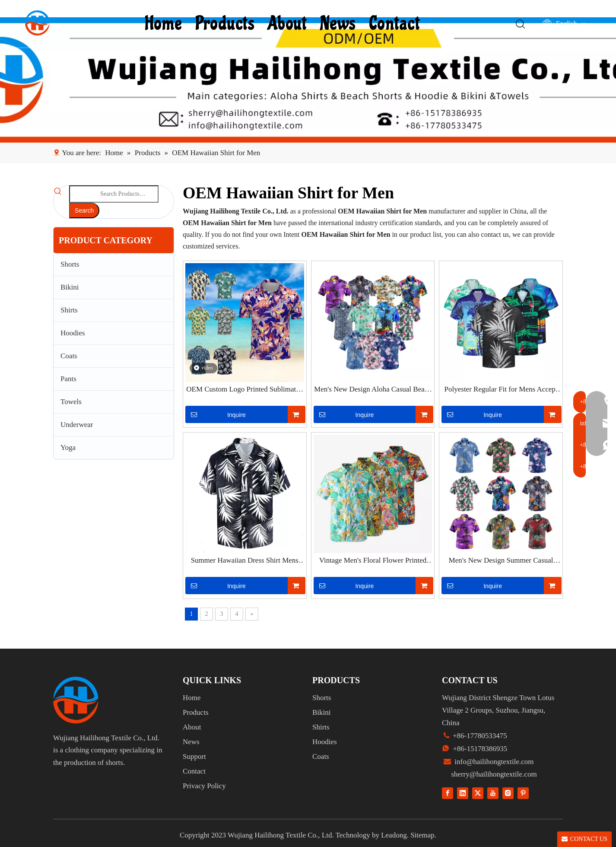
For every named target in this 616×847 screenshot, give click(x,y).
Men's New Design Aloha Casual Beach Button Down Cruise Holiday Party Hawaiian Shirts (373, 390)
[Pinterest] (523, 793)
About (288, 24)
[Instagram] (508, 793)
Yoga (68, 447)
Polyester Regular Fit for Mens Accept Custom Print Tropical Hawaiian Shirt (501, 390)
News (339, 24)
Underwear (77, 425)
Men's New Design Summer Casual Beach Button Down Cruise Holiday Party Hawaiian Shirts (501, 561)
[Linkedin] (463, 793)
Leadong (394, 835)
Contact (395, 24)
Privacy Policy (204, 786)
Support (194, 756)
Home (165, 24)
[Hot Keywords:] (84, 210)
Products (226, 24)
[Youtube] (493, 793)
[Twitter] (478, 793)
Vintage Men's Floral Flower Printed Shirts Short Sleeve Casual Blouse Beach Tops (373, 561)
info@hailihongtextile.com (493, 762)
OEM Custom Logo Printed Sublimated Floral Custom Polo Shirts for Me (244, 390)
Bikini (70, 287)
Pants (68, 379)
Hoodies (73, 333)
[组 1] (76, 700)
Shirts (69, 310)
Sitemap (422, 835)
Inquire (216, 414)
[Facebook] (448, 793)
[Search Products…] (114, 194)
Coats (69, 356)
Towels (71, 402)
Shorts (70, 264)
